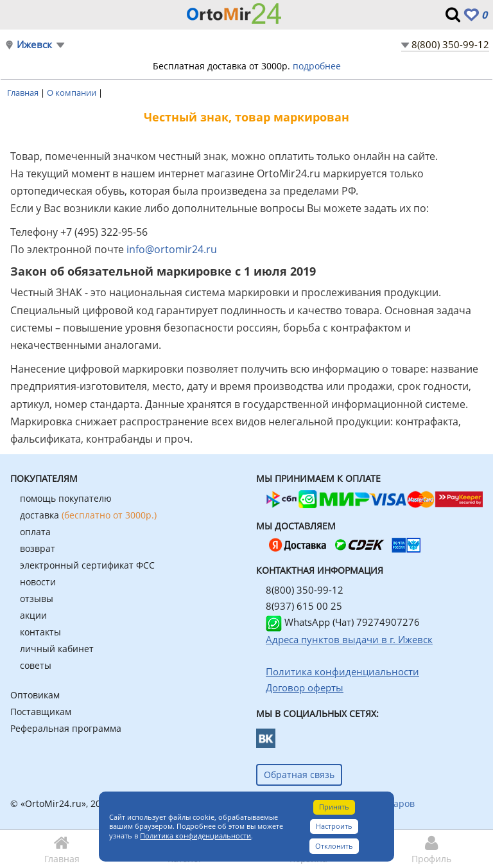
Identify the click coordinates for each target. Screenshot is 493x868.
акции (33, 615)
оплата (35, 532)
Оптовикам (35, 695)
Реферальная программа (66, 728)
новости (38, 582)
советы (36, 665)
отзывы (37, 598)
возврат (38, 548)
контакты (40, 632)
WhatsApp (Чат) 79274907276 (343, 622)
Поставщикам (41, 712)
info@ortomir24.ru (172, 249)
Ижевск (34, 45)
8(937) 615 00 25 (304, 606)
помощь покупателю (66, 498)
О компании (73, 93)
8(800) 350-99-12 (450, 44)
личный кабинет (57, 649)
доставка (88, 515)
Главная (24, 93)
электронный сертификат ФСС (87, 565)
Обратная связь (299, 775)
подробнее (317, 66)
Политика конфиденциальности (195, 836)
